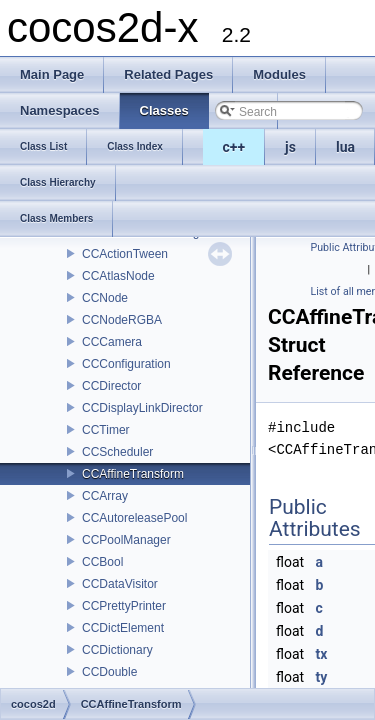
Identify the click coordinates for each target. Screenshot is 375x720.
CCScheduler (117, 452)
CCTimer (106, 430)
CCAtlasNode (118, 276)
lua (345, 147)
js (290, 147)
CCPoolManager (126, 540)
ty (322, 677)
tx (322, 654)
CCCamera (112, 342)
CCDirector (111, 386)
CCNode (105, 298)
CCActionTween (125, 254)
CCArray (105, 496)
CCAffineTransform (133, 474)
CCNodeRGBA (122, 320)
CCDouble (109, 672)
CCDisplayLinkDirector (142, 408)
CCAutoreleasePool (134, 518)
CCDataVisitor (120, 584)
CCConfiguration (126, 364)
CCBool (102, 562)
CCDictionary (117, 650)
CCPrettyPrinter (124, 606)
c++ (234, 147)
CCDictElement (123, 628)
